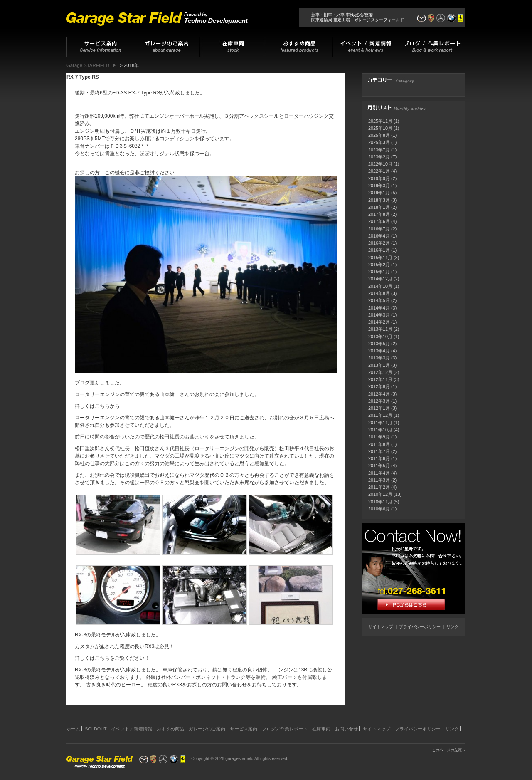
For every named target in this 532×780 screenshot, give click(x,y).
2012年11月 (380, 379)
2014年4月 (379, 308)
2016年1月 (379, 250)
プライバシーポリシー (420, 627)
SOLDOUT (96, 729)
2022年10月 (380, 164)
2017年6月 (379, 221)
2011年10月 (380, 430)
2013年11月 (380, 329)
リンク (453, 627)
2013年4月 (379, 351)
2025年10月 (380, 128)
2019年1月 (379, 193)
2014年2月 (379, 322)
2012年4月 (379, 394)
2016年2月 (379, 243)
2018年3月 (379, 200)
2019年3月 (379, 186)
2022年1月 (379, 171)
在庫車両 (321, 729)
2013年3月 (379, 358)
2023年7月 (379, 150)
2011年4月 (379, 473)
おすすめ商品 (170, 729)
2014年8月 (379, 293)
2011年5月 (379, 466)
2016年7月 (379, 229)
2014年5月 (379, 300)
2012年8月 (379, 386)
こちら (102, 406)
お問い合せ (346, 729)
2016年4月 (379, 236)
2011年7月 (379, 451)
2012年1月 (379, 408)
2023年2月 (379, 157)
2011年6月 (379, 458)
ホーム (73, 729)
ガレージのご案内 (207, 729)
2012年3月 (379, 401)
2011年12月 (380, 415)
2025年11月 (380, 121)
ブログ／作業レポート (285, 729)
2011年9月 (379, 437)
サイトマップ (381, 627)
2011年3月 (379, 480)
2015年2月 (379, 265)
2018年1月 (379, 207)
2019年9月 (379, 178)
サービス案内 (244, 729)
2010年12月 (380, 494)
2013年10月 (380, 337)
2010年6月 (379, 509)
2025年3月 (379, 142)
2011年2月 (379, 487)
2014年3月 (379, 315)
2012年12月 (380, 372)
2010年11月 (380, 502)
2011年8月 (379, 444)
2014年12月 (380, 279)
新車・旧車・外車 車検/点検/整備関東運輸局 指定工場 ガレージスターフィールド (358, 17)
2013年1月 (379, 365)
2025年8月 (379, 135)
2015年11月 (380, 258)
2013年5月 (379, 344)
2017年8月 (379, 214)
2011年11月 (380, 423)
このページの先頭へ (449, 750)
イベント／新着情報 (132, 729)
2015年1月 (379, 272)
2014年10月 (380, 286)
